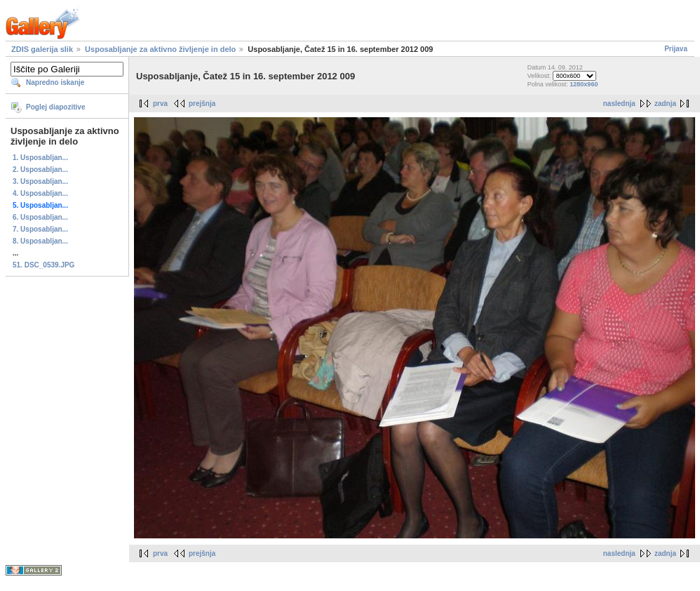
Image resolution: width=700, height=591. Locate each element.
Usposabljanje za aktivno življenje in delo (160, 49)
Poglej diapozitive (55, 107)
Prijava (676, 49)
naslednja (619, 104)
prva (160, 104)
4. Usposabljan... (40, 193)
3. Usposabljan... (40, 181)
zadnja (665, 104)
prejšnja (202, 104)
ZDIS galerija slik (42, 49)
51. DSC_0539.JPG (43, 265)
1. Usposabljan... (40, 158)
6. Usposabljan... (40, 217)
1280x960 (584, 84)
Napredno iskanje (55, 82)
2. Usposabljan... (40, 170)
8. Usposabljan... (40, 241)
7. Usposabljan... (40, 229)
